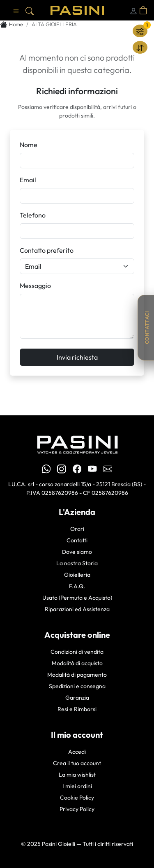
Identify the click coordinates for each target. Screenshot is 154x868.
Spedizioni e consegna (77, 686)
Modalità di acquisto (77, 663)
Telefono (33, 215)
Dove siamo (77, 552)
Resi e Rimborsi (77, 709)
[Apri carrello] (143, 10)
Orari (77, 529)
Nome (29, 145)
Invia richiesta (77, 357)
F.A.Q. (77, 586)
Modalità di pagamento (77, 675)
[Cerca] (30, 10)
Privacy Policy (77, 809)
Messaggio (35, 286)
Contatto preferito (47, 250)
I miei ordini (77, 786)
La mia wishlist (77, 775)
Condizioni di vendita (77, 652)
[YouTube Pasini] (92, 469)
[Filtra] (140, 31)
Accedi (77, 752)
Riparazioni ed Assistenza (77, 609)
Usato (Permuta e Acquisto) (77, 598)
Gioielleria (77, 575)
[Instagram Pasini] (62, 469)
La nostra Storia (77, 563)
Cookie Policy (77, 798)
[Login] (133, 10)
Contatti (77, 540)
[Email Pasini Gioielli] (108, 469)
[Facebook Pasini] (77, 469)
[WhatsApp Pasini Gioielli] (46, 469)
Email (28, 180)
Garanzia (77, 698)
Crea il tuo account (77, 763)
